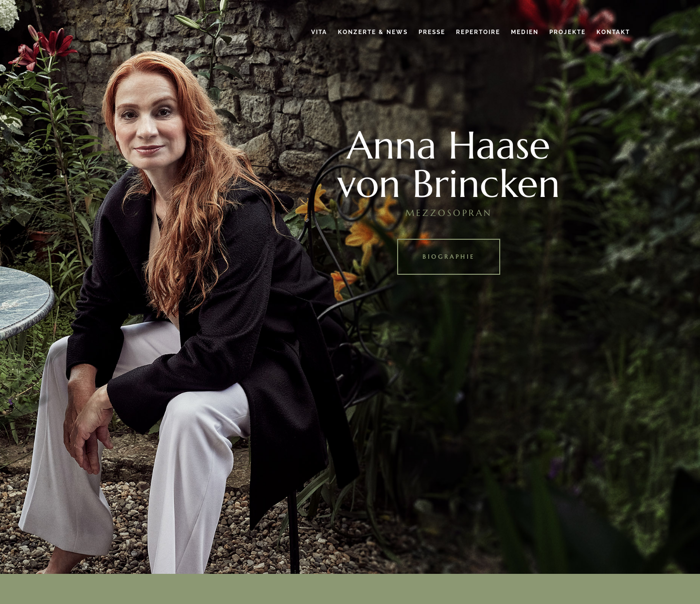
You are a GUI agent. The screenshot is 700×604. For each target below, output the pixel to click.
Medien (525, 32)
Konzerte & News (373, 32)
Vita (319, 32)
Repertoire (478, 32)
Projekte (568, 32)
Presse (432, 32)
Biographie (449, 257)
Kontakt (613, 32)
